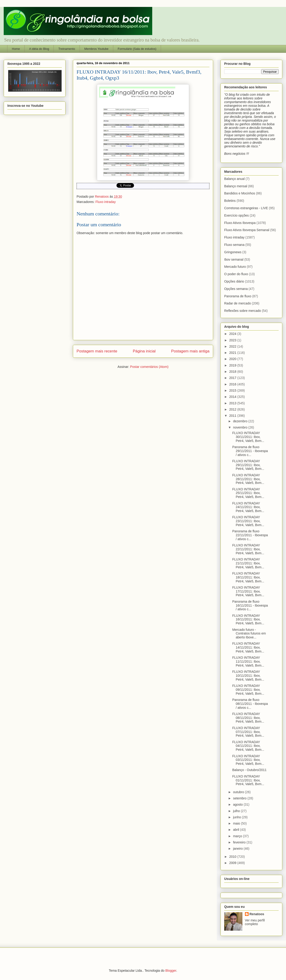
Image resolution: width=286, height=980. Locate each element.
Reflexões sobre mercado (243, 311)
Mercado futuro (235, 267)
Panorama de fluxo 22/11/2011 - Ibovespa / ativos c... (250, 535)
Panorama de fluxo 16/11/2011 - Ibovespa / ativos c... (250, 605)
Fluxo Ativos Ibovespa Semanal (247, 230)
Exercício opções (237, 215)
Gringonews (233, 252)
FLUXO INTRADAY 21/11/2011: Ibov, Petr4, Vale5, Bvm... (248, 563)
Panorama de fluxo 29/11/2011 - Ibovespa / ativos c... (250, 451)
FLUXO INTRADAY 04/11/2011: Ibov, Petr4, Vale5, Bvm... (248, 746)
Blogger (171, 971)
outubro (239, 792)
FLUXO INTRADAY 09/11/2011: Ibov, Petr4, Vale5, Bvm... (248, 690)
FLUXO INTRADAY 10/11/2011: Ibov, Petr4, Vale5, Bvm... (248, 676)
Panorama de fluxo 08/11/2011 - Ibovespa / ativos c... (250, 704)
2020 (233, 359)
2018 (233, 372)
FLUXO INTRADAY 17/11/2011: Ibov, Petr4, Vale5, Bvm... (248, 591)
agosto (238, 804)
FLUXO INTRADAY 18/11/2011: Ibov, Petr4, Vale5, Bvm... (248, 577)
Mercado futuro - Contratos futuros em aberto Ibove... (249, 634)
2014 (233, 397)
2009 (233, 863)
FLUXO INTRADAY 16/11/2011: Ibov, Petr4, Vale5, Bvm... (248, 620)
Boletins (230, 201)
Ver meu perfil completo (255, 922)
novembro (241, 427)
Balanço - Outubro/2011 (249, 770)
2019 (233, 365)
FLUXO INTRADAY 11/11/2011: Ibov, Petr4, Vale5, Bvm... (248, 661)
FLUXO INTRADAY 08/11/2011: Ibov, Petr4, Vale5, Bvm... (248, 718)
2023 (233, 340)
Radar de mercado (238, 303)
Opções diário (234, 281)
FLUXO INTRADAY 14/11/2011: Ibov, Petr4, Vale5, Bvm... (248, 647)
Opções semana (236, 289)
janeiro (238, 849)
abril (236, 830)
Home (16, 49)
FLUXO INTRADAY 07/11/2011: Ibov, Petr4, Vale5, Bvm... (248, 732)
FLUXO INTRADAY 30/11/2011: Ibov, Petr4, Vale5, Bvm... (248, 437)
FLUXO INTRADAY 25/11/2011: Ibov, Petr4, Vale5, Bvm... (248, 493)
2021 (233, 353)
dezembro (241, 421)
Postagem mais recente (97, 351)
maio (237, 823)
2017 (233, 378)
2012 (233, 409)
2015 (233, 390)
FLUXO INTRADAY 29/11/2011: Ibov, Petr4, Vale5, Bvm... (248, 465)
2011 (233, 416)
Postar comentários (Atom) (149, 367)
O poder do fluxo (236, 274)
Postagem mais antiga (190, 351)
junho (237, 817)
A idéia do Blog (39, 49)
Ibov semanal (234, 259)
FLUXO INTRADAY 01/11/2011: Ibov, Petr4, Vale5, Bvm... (248, 780)
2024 (233, 334)
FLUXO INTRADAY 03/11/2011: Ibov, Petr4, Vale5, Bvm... (248, 760)
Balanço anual (234, 179)
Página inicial (144, 351)
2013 (233, 403)
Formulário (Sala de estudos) (137, 49)
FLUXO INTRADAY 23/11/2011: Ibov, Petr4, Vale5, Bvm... (248, 521)
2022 (233, 346)
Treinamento (67, 49)
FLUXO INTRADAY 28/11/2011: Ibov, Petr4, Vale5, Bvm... (248, 479)
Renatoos (257, 914)
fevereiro (240, 842)
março (238, 836)
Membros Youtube (96, 49)
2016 (233, 384)
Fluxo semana (234, 245)
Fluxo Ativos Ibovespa (240, 223)
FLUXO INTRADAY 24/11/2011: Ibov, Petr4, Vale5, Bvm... (248, 507)
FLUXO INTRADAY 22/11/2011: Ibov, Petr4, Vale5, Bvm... (248, 549)
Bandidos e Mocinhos (240, 193)
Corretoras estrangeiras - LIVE (246, 208)
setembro (240, 798)
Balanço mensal (236, 186)
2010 (233, 857)
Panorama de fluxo (238, 296)
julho (237, 811)
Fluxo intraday (106, 202)
